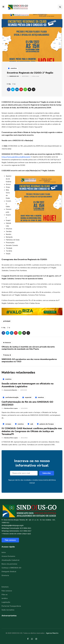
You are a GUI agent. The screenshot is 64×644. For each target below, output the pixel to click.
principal (7, 321)
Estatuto (5, 587)
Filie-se (5, 595)
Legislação (6, 602)
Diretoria (5, 575)
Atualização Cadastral (10, 560)
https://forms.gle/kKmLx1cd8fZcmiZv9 (16, 157)
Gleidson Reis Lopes (11, 411)
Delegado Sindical (9, 572)
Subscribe (47, 476)
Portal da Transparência (11, 606)
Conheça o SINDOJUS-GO (11, 568)
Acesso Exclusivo (8, 556)
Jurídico (5, 598)
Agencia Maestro (52, 633)
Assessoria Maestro (11, 393)
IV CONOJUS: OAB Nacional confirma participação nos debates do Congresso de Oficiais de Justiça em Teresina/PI (32, 434)
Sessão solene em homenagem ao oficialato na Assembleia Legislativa (28, 388)
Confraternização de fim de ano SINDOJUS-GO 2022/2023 (27, 406)
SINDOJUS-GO (14, 76)
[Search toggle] (60, 7)
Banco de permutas (9, 564)
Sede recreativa (8, 610)
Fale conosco (10, 540)
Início (4, 552)
